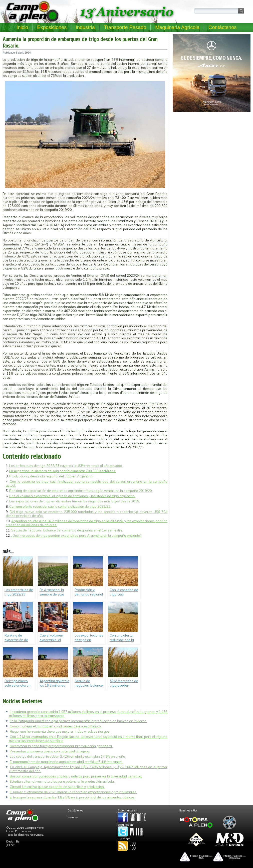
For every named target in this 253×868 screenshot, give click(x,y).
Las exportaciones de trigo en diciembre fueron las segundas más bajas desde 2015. (75, 501)
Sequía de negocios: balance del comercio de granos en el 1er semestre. (67, 530)
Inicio (22, 27)
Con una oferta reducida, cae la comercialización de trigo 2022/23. (60, 506)
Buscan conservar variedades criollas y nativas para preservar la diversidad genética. (76, 776)
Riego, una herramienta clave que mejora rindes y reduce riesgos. (60, 731)
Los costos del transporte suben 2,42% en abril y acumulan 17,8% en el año (67, 756)
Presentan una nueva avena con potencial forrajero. (50, 751)
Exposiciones (52, 27)
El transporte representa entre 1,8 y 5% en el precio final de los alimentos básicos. (73, 797)
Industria (85, 27)
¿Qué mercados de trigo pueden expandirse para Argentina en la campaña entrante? (76, 535)
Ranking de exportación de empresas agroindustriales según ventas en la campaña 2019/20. (81, 491)
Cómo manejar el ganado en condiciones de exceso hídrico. (56, 726)
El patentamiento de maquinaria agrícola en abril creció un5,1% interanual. (66, 762)
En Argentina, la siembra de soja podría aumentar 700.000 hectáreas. (63, 471)
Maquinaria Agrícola (177, 27)
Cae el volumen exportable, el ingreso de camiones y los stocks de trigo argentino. (72, 496)
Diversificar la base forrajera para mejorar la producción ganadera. (61, 746)
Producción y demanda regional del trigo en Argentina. (51, 476)
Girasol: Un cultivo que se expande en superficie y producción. (57, 787)
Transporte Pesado (125, 27)
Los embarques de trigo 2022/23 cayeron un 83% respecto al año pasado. (66, 466)
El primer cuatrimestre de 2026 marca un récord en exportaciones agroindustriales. (73, 792)
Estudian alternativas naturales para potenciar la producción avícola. (62, 781)
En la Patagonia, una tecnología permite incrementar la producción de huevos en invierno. (78, 721)
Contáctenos (222, 27)
